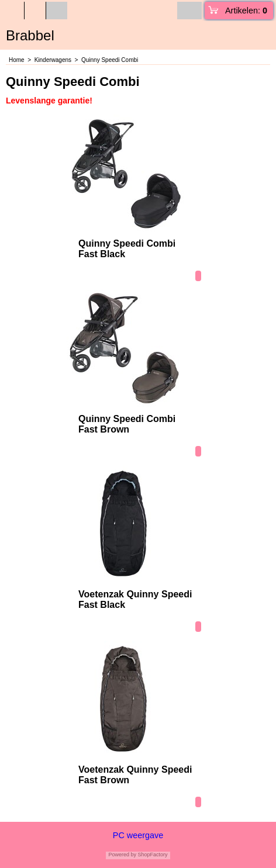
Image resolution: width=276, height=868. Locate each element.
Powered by (122, 855)
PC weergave (138, 835)
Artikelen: (246, 11)
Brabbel (30, 35)
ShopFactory (152, 855)
